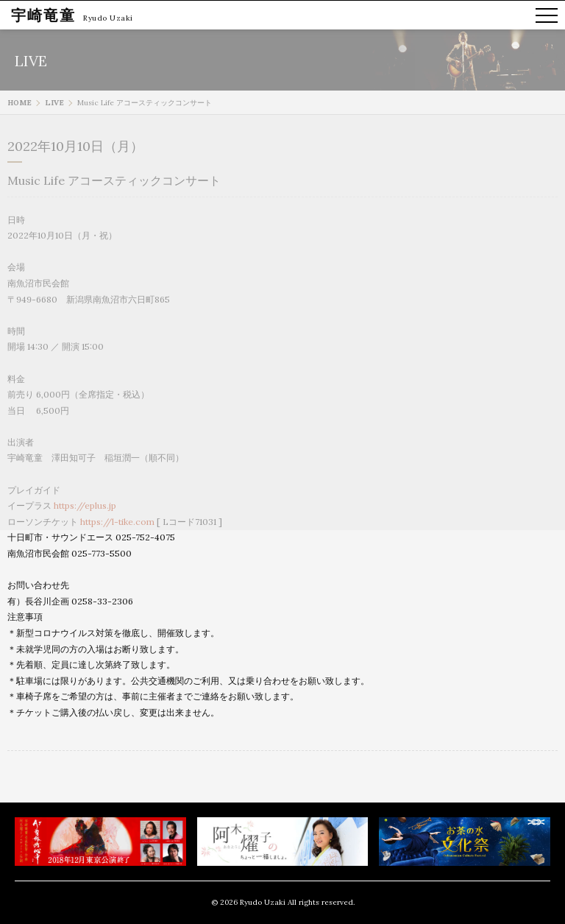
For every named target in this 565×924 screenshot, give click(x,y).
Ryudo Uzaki (108, 18)
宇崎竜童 (43, 15)
